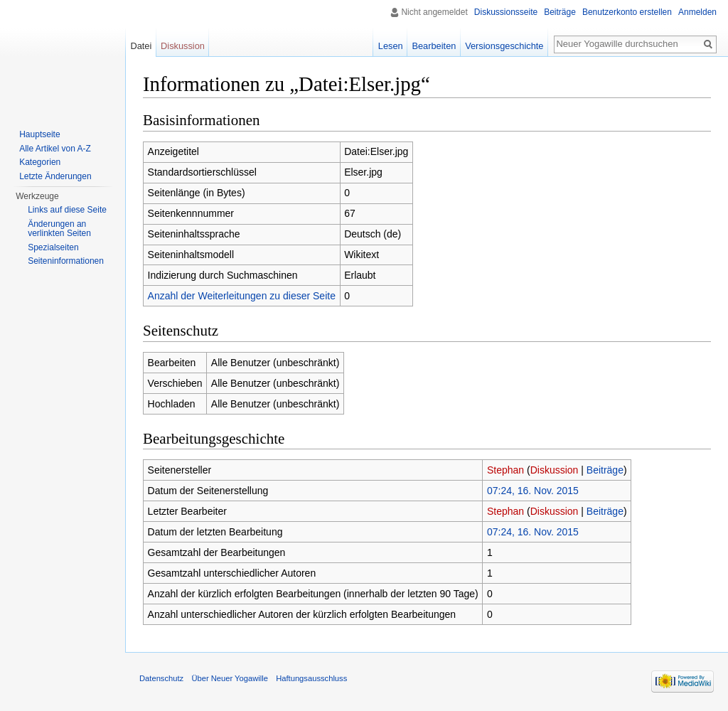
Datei (141, 46)
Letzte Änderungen (55, 176)
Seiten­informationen (66, 261)
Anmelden (697, 12)
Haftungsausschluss (311, 678)
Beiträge (605, 470)
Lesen (391, 46)
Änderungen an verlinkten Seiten (59, 229)
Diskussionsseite (506, 12)
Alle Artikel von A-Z (55, 149)
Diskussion (555, 470)
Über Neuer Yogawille (230, 678)
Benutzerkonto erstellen (627, 12)
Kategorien (40, 162)
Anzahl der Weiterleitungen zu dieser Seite (242, 296)
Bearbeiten (434, 46)
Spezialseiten (53, 247)
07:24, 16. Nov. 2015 (533, 491)
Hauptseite (39, 134)
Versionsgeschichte (504, 46)
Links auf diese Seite (67, 210)
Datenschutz (161, 678)
